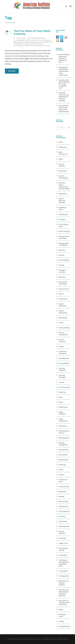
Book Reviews (63, 214)
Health (61, 323)
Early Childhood (45, 40)
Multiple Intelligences (63, 444)
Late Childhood (43, 42)
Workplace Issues (62, 615)
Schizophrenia (64, 506)
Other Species (63, 460)
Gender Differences (62, 305)
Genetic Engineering (63, 312)
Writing (47, 46)
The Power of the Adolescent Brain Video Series (64, 563)
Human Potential (62, 340)
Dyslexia (62, 255)
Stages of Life (63, 543)
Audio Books (63, 194)
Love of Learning (64, 387)
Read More (12, 71)
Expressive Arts (19, 42)
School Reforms (64, 511)
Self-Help (62, 516)
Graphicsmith (63, 639)
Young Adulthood (64, 626)
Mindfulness (63, 426)
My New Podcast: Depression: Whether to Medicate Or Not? (64, 58)
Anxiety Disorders (62, 165)
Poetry (61, 470)
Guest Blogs (63, 318)
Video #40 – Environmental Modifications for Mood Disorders (64, 97)
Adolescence (63, 147)
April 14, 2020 (21, 38)
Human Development (63, 334)
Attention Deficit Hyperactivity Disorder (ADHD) (64, 186)
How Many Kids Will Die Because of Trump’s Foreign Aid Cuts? (64, 84)
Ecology (61, 265)
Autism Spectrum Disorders (62, 201)
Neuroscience (63, 455)
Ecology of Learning (62, 271)
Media (61, 402)
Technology (63, 555)
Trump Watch (63, 571)
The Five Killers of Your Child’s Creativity (32, 32)
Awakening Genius (23, 40)
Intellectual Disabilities (63, 352)
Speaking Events (64, 526)
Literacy (61, 382)
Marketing (62, 392)
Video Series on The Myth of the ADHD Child (64, 603)
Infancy (61, 346)
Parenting (28, 46)
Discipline (62, 250)
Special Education (62, 532)
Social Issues (63, 521)
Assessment (63, 171)
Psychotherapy (64, 486)
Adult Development (63, 153)
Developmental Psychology (64, 237)
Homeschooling (31, 42)
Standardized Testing (63, 549)
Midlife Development (63, 420)
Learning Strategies (62, 376)
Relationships (63, 501)
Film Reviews (63, 299)
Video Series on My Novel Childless (64, 583)
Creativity (34, 40)
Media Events (63, 407)
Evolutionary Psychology (63, 283)
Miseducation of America (64, 432)
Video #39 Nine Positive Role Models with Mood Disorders (64, 109)
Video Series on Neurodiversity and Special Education (64, 593)
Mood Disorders (64, 438)
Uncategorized (38, 46)
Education (62, 277)
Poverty (61, 475)
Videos (61, 609)
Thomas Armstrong (38, 38)
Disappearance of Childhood (64, 244)
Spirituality (63, 538)
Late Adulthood (64, 358)
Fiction (61, 294)
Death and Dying (64, 231)
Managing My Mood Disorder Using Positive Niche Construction (64, 71)
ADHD (61, 142)
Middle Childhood (29, 44)
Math (61, 397)
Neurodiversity (64, 450)
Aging (61, 159)
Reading (62, 496)
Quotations (63, 491)
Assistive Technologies (63, 177)
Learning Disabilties (62, 369)
